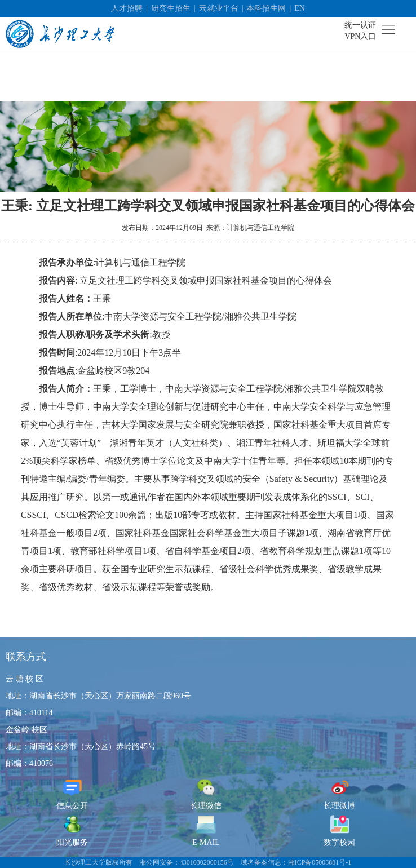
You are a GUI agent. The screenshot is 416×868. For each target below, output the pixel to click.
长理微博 (339, 794)
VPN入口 (360, 36)
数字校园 (339, 831)
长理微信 (206, 794)
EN (300, 8)
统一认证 (360, 25)
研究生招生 (171, 8)
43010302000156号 (207, 862)
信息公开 (72, 794)
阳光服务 (72, 831)
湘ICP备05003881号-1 (320, 862)
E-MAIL (206, 831)
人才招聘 (127, 8)
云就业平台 (219, 8)
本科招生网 (266, 8)
